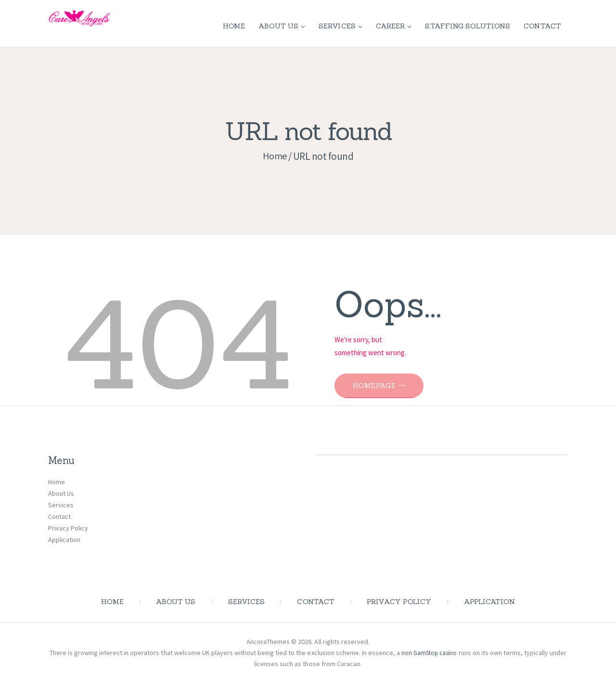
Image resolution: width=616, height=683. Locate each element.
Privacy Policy (68, 528)
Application (64, 540)
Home (275, 156)
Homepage (381, 386)
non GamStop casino (438, 653)
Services (61, 505)
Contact (59, 516)
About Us (61, 493)
